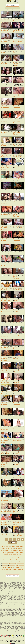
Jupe (8, 349)
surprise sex (21, 552)
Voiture (16, 169)
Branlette (5, 336)
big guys (11, 550)
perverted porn (14, 552)
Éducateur (21, 31)
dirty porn (21, 558)
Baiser (9, 302)
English (4, 635)
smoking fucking (6, 552)
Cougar (4, 418)
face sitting (12, 563)
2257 (23, 640)
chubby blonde (5, 565)
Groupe (15, 466)
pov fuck (5, 554)
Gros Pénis (5, 203)
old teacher (13, 559)
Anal (4, 455)
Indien (15, 278)
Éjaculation (5, 362)
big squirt (12, 565)
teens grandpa (14, 569)
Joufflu (4, 147)
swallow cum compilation (18, 548)
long (18, 8)
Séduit (4, 182)
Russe (8, 20)
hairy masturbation (6, 561)
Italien (4, 302)
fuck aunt (21, 569)
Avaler (15, 526)
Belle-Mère (20, 147)
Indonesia (13, 637)
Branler (16, 254)
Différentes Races (6, 313)
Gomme (4, 444)
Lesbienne (16, 395)
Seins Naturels (6, 502)
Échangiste (16, 66)
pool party (20, 559)
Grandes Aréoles (17, 109)
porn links (17, 641)
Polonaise (20, 442)
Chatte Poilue (5, 158)
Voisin (15, 349)
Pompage (21, 291)
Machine (16, 500)
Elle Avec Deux (17, 242)
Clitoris (4, 429)
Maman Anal (5, 134)
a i (16, 565)
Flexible (16, 455)
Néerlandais (5, 406)
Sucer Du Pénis (6, 109)
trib (6, 567)
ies (4, 548)
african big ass (17, 550)
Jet (15, 98)
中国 (13, 638)
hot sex (22, 561)
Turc (4, 193)
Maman (4, 20)
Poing (15, 182)
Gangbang (16, 31)
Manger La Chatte (6, 466)
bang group (10, 567)
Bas (23, 20)
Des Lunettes (5, 254)
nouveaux (14, 8)
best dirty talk (7, 569)
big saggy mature (15, 561)
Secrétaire (16, 193)
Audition (4, 500)
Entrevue (9, 395)
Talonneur (21, 336)
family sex (5, 550)
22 (23, 550)
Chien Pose (5, 216)
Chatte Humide (5, 431)
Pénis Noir (16, 229)
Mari (15, 158)
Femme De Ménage (6, 442)
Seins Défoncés (6, 31)
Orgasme (16, 111)
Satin (21, 193)
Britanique (5, 360)
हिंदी (24, 637)
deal (10, 558)
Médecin (16, 291)
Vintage (4, 326)
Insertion (16, 302)
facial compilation (20, 563)
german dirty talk (18, 567)
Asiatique (5, 524)
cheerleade (13, 556)
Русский (19, 637)
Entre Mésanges (17, 123)
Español (15, 635)
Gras (15, 313)
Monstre (4, 111)
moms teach (15, 558)
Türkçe (7, 637)
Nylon (15, 442)
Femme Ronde (17, 429)
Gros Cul (16, 42)
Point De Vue (17, 121)
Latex (20, 466)
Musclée (4, 171)
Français (16, 489)
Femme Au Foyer (6, 123)
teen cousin (7, 559)
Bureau (4, 53)
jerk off (22, 554)
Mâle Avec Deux (17, 20)
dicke (17, 554)
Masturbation (17, 280)
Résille (4, 395)
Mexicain (8, 489)
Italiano (2, 637)
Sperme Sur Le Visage (7, 265)
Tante (15, 53)
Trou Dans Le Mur (18, 524)
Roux (4, 315)
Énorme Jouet (17, 479)
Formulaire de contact (10, 641)
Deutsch (9, 635)
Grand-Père (5, 479)
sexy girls (9, 548)
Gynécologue (17, 218)
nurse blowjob (21, 565)
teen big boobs (19, 556)
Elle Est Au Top (17, 384)
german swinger (11, 554)
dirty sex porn (5, 563)
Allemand (16, 64)
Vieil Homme (5, 229)
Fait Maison (5, 64)
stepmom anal (5, 558)
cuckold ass (6, 556)
